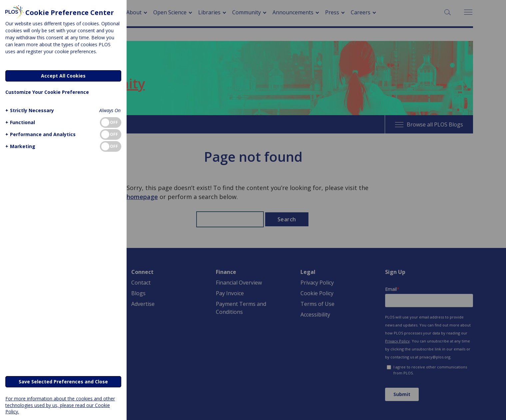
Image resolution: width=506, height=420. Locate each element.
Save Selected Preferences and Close (63, 382)
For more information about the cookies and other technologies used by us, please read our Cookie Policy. (60, 405)
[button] (29, 110)
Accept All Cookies (63, 76)
